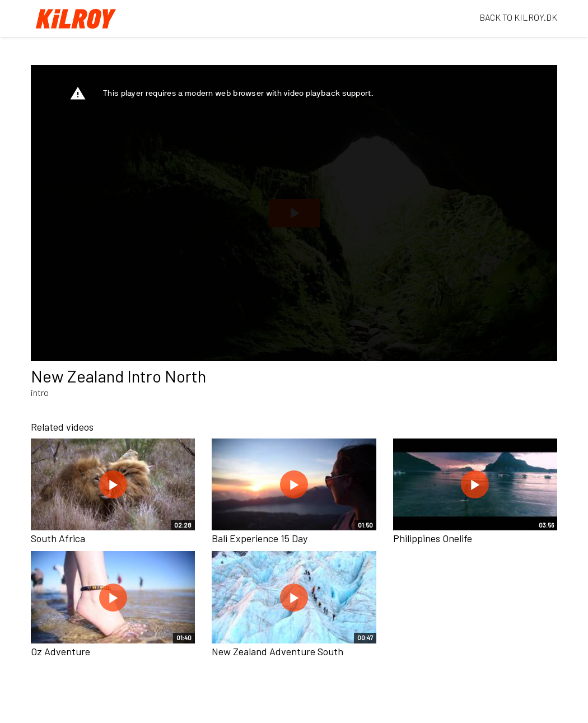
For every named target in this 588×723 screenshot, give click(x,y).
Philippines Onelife (433, 538)
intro (40, 392)
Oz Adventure (60, 651)
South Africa (58, 538)
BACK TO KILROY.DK (518, 17)
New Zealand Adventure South (277, 651)
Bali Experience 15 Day (260, 538)
